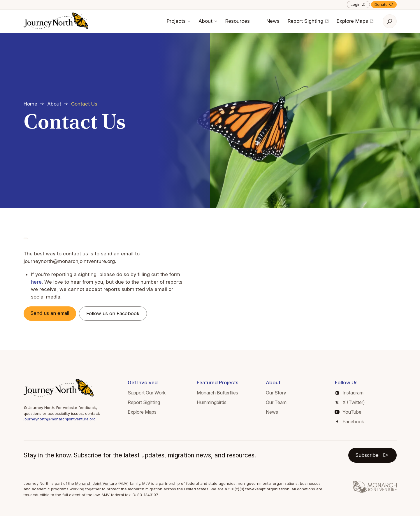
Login (358, 4)
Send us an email (51, 313)
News (273, 21)
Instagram (349, 393)
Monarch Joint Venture (96, 483)
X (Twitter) (350, 402)
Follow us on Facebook (115, 313)
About (208, 21)
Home (30, 104)
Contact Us (84, 104)
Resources (238, 21)
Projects (179, 21)
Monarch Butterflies (217, 393)
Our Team (276, 402)
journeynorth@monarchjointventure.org (60, 419)
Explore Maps (355, 21)
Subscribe (372, 455)
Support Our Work (147, 393)
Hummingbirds (212, 402)
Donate (384, 4)
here (36, 282)
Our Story (276, 393)
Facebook (350, 422)
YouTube (348, 412)
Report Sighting (308, 21)
